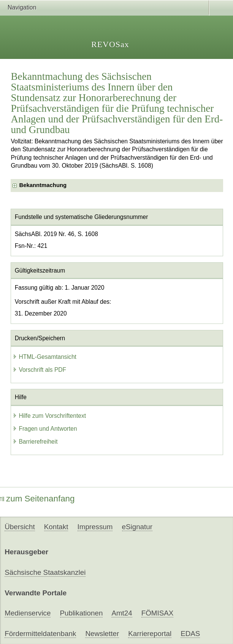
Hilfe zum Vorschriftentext (49, 416)
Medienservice (28, 613)
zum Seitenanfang (37, 499)
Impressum (95, 527)
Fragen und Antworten (45, 429)
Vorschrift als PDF (39, 370)
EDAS (190, 634)
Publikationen (82, 613)
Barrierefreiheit (35, 442)
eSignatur (137, 527)
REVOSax (110, 44)
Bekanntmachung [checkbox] (43, 185)
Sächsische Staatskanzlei (45, 572)
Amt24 (122, 613)
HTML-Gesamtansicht (44, 357)
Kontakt (56, 527)
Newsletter (102, 634)
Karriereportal (150, 634)
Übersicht (20, 527)
